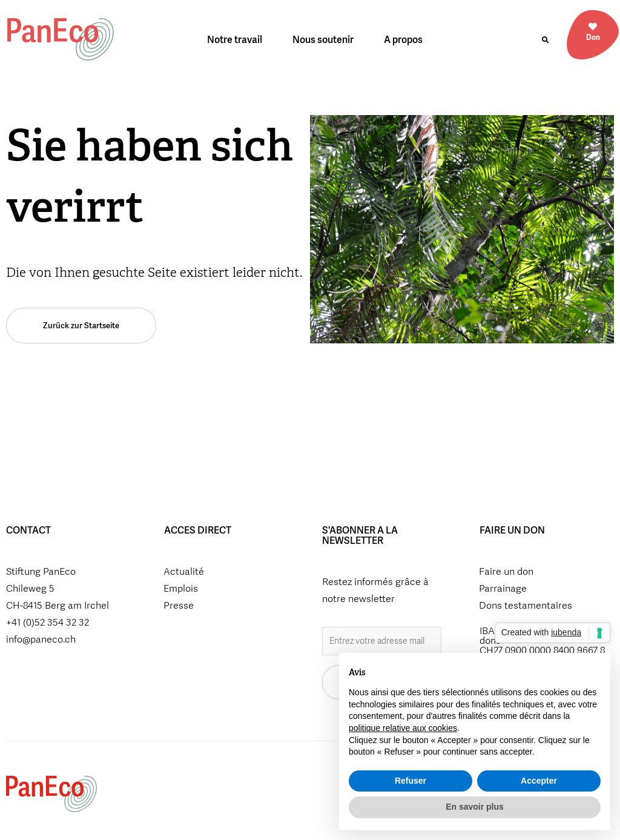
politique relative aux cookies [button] (403, 728)
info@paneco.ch (41, 639)
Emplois (181, 588)
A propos (406, 40)
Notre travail (238, 40)
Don (593, 38)
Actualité (184, 571)
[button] (546, 40)
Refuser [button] (411, 781)
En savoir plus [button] (475, 807)
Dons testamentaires (526, 605)
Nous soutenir (326, 40)
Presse (179, 605)
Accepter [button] (539, 781)
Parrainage (503, 588)
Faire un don (506, 571)
